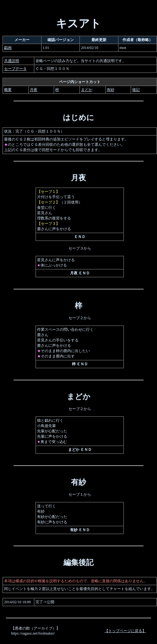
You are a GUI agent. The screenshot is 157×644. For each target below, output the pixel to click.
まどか (87, 90)
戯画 (8, 48)
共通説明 (12, 61)
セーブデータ (15, 69)
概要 (8, 90)
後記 (136, 90)
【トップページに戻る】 (125, 631)
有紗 (111, 90)
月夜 (34, 90)
